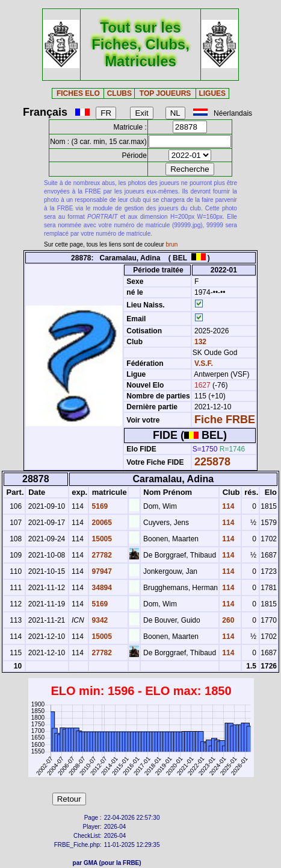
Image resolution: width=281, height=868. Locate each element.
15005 (101, 539)
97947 (101, 571)
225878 (212, 462)
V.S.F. (204, 363)
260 (227, 620)
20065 (101, 523)
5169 (99, 506)
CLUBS (119, 93)
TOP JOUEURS (165, 93)
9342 (99, 620)
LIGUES (212, 93)
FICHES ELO (78, 93)
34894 (101, 588)
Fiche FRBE (225, 420)
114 (227, 506)
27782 (101, 555)
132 (199, 342)
